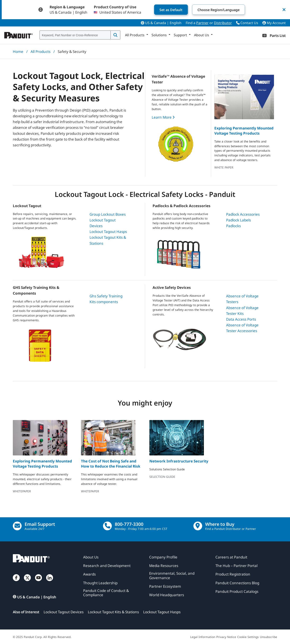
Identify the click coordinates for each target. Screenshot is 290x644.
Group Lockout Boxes (108, 214)
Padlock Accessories (243, 214)
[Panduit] (19, 34)
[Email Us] (17, 526)
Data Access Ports (241, 319)
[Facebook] (16, 582)
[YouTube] (38, 582)
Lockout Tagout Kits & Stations (113, 612)
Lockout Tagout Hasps (108, 232)
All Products (40, 52)
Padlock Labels (238, 220)
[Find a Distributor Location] (198, 526)
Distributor (223, 23)
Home (18, 52)
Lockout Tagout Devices (64, 612)
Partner (202, 23)
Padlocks (233, 226)
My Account (274, 23)
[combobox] (75, 35)
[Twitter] (27, 582)
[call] (107, 526)
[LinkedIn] (50, 582)
